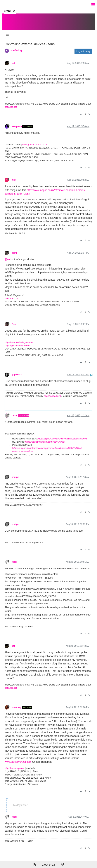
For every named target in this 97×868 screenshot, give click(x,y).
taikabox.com (11, 295)
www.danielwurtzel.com (18, 758)
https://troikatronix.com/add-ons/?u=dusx (45, 438)
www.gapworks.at (52, 392)
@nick (8, 256)
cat (13, 59)
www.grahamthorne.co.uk (35, 141)
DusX (14, 412)
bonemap (17, 704)
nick (14, 176)
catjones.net (11, 103)
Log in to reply (83, 48)
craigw (15, 473)
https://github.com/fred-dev (18, 342)
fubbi (14, 558)
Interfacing (16, 47)
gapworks (17, 371)
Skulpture (17, 123)
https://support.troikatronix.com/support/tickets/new (62, 435)
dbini (14, 249)
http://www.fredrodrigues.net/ (19, 339)
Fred (14, 320)
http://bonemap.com (15, 765)
